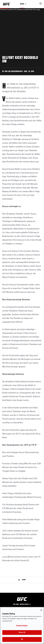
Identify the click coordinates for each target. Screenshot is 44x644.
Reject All (22, 633)
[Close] (41, 610)
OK (22, 639)
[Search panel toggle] (41, 4)
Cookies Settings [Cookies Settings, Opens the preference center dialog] (22, 626)
